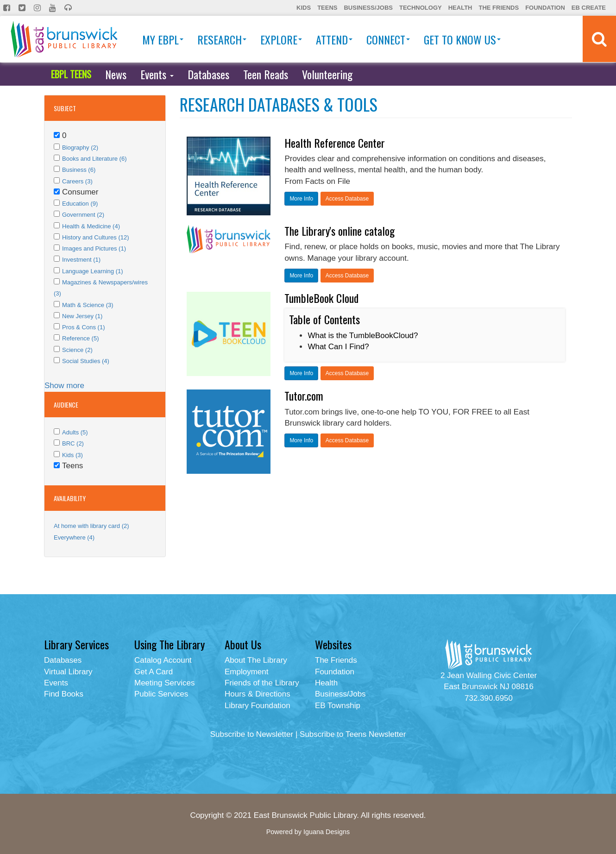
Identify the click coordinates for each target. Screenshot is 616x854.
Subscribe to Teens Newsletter (353, 734)
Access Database (347, 199)
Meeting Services (164, 683)
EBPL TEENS (71, 74)
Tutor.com (304, 396)
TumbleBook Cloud (321, 298)
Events (157, 74)
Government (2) (83, 215)
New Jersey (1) (82, 316)
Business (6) (79, 170)
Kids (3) (72, 455)
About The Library (256, 660)
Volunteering (327, 74)
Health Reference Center (335, 143)
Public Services (161, 694)
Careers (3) (77, 181)
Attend (334, 39)
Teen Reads (266, 74)
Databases (208, 74)
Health (460, 8)
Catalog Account (163, 660)
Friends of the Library (262, 683)
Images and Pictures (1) (94, 248)
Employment (246, 672)
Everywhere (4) (74, 537)
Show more (64, 386)
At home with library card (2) (91, 526)
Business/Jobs (368, 8)
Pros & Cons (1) (83, 327)
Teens (327, 8)
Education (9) (80, 204)
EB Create (589, 8)
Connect (388, 39)
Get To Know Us (462, 39)
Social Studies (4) (86, 361)
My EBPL (163, 39)
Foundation (545, 8)
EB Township (338, 706)
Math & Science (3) (88, 305)
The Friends (499, 8)
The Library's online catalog (339, 231)
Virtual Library (68, 672)
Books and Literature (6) (94, 159)
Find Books (64, 694)
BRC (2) (73, 443)
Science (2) (77, 350)
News (116, 74)
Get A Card (154, 672)
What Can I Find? (338, 347)
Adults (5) (75, 432)
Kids (304, 8)
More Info (301, 199)
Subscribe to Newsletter (252, 734)
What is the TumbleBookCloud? (363, 336)
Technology (421, 8)
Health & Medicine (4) (91, 226)
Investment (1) (81, 260)
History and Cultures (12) (96, 237)
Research (222, 39)
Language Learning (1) (93, 271)
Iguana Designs (327, 832)
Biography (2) (80, 148)
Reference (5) (80, 338)
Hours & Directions (258, 694)
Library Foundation (258, 706)
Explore (281, 39)
